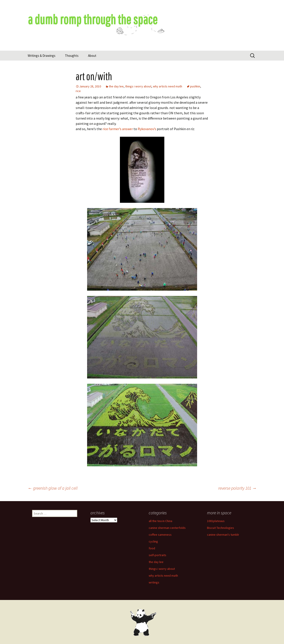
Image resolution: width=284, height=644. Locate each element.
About (92, 56)
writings (154, 582)
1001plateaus (216, 521)
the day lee (116, 86)
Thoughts (72, 56)
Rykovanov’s (147, 129)
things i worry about (138, 86)
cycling (153, 541)
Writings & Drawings (42, 56)
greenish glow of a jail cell (53, 488)
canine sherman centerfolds (167, 528)
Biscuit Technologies (221, 528)
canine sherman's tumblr (223, 535)
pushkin (195, 86)
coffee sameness (160, 535)
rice (78, 91)
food (152, 548)
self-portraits (158, 555)
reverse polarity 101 (237, 488)
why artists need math (168, 86)
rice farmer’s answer (118, 129)
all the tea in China (160, 521)
